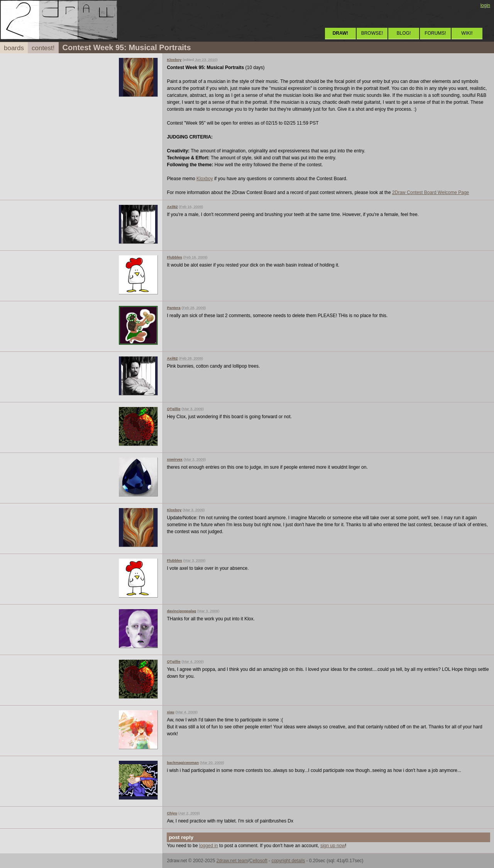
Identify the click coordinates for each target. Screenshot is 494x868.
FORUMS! (435, 33)
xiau (170, 712)
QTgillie (173, 409)
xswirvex (175, 459)
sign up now (333, 846)
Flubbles (174, 257)
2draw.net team (232, 861)
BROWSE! (372, 33)
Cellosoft (258, 861)
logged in (209, 846)
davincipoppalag (181, 611)
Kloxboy (174, 60)
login (485, 5)
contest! (43, 48)
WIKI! (467, 33)
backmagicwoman (183, 762)
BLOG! (404, 33)
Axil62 (172, 207)
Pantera (173, 308)
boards (14, 48)
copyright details (288, 861)
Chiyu (172, 813)
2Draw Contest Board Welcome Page (431, 193)
